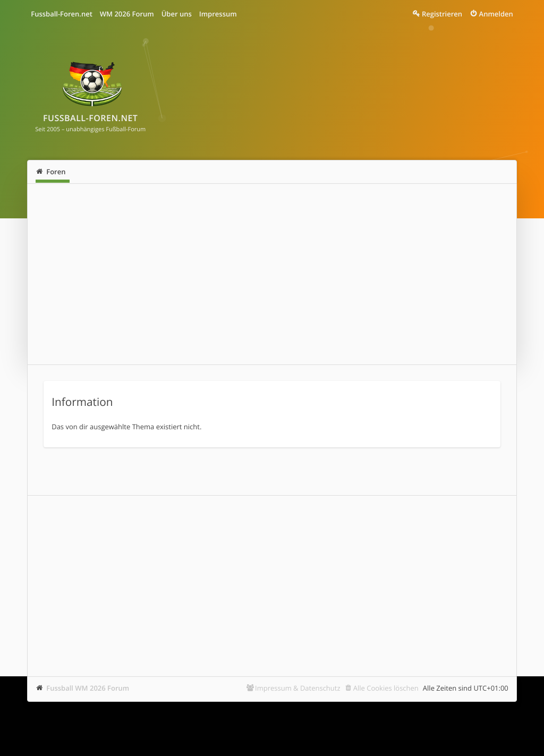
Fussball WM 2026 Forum (88, 688)
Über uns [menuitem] (177, 14)
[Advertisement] (272, 274)
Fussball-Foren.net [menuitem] (62, 14)
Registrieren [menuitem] (442, 14)
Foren (56, 172)
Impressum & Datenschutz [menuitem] (298, 688)
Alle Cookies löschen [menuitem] (386, 688)
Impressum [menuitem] (218, 14)
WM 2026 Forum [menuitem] (127, 14)
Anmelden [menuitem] (496, 14)
